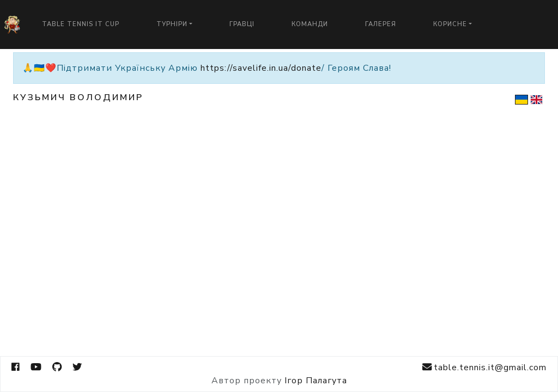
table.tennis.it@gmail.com (484, 367)
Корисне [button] (450, 24)
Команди (310, 24)
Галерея (381, 24)
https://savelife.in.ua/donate (261, 68)
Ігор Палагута (316, 381)
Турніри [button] (172, 24)
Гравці (242, 24)
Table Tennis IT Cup (81, 24)
